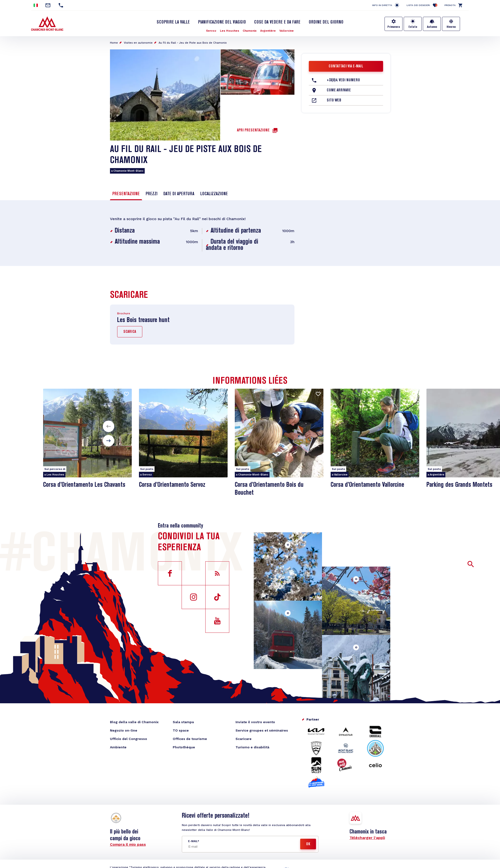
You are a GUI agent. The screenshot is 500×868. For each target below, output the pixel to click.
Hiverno (451, 27)
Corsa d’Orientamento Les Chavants (84, 485)
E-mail (193, 841)
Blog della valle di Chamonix (134, 722)
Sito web (334, 100)
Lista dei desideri (422, 5)
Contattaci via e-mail (346, 66)
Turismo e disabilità (252, 747)
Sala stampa (183, 722)
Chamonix (250, 31)
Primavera (394, 27)
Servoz (211, 31)
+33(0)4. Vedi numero (343, 80)
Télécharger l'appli (367, 838)
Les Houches (230, 31)
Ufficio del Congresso (129, 739)
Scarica (130, 332)
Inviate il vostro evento (255, 722)
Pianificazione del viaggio (222, 22)
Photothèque (184, 747)
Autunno (432, 27)
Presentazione (126, 194)
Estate (413, 27)
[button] (109, 426)
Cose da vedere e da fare (277, 22)
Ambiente (118, 747)
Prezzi (152, 194)
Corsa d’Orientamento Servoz (172, 485)
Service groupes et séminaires (262, 730)
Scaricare (244, 739)
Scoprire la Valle (173, 22)
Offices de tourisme (190, 739)
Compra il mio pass (128, 844)
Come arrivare (339, 90)
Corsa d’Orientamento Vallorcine (367, 485)
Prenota (450, 5)
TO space (181, 730)
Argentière (268, 31)
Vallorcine (287, 31)
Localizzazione (214, 194)
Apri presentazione (253, 130)
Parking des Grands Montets (459, 485)
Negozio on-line (124, 730)
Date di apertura (179, 194)
